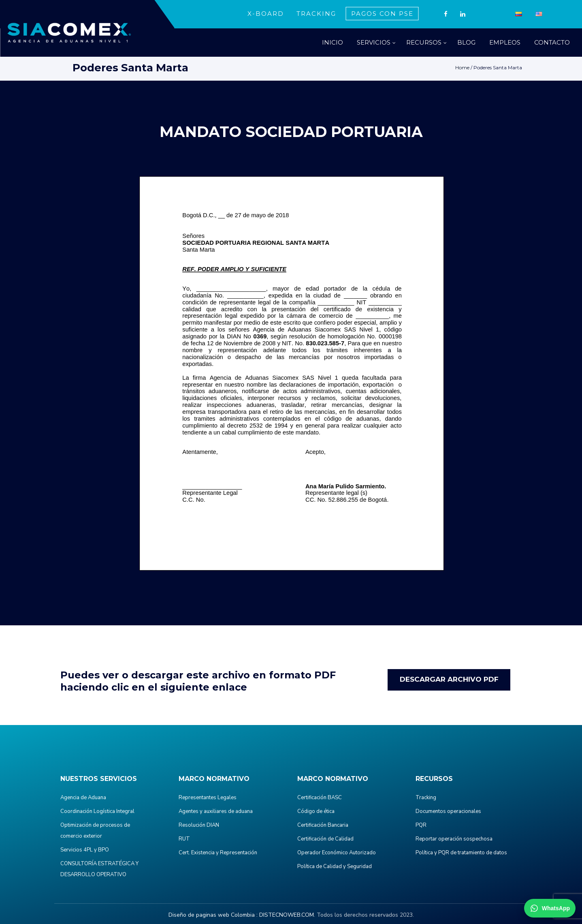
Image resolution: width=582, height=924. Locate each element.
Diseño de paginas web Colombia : (213, 915)
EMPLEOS (505, 42)
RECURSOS (424, 42)
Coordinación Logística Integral (97, 811)
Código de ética (316, 811)
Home (462, 67)
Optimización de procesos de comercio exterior (95, 831)
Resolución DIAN (199, 825)
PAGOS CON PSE (382, 14)
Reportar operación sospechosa (454, 839)
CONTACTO (552, 42)
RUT (184, 839)
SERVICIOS (374, 42)
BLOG (466, 42)
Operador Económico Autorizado (337, 853)
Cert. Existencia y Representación (218, 853)
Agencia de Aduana (83, 798)
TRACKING (316, 14)
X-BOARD (266, 14)
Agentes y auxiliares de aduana (216, 811)
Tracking (426, 798)
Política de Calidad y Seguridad (335, 866)
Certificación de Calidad (325, 839)
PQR (421, 825)
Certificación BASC (320, 798)
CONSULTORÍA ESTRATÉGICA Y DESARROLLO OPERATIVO (99, 869)
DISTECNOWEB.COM (287, 915)
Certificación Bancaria (323, 825)
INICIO (333, 42)
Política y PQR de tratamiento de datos (461, 853)
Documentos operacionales (448, 811)
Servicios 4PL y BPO (85, 850)
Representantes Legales (208, 798)
